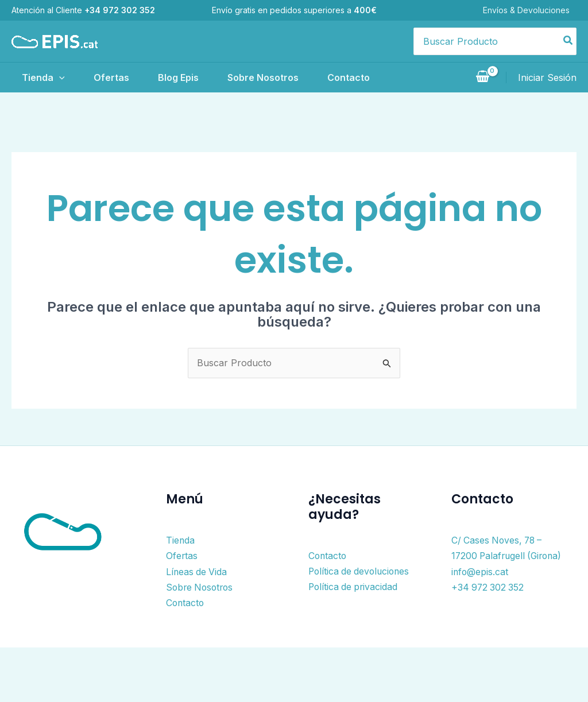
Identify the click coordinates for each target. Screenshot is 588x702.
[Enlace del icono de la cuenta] (547, 77)
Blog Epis (193, 77)
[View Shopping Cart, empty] (482, 77)
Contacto (380, 77)
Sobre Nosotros (286, 77)
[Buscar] (568, 41)
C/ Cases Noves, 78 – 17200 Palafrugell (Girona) (498, 555)
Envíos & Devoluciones (533, 10)
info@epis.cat (480, 586)
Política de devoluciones (361, 571)
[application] (58, 77)
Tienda (42, 77)
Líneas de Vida (197, 571)
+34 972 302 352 (489, 601)
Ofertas (118, 77)
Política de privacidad (354, 586)
